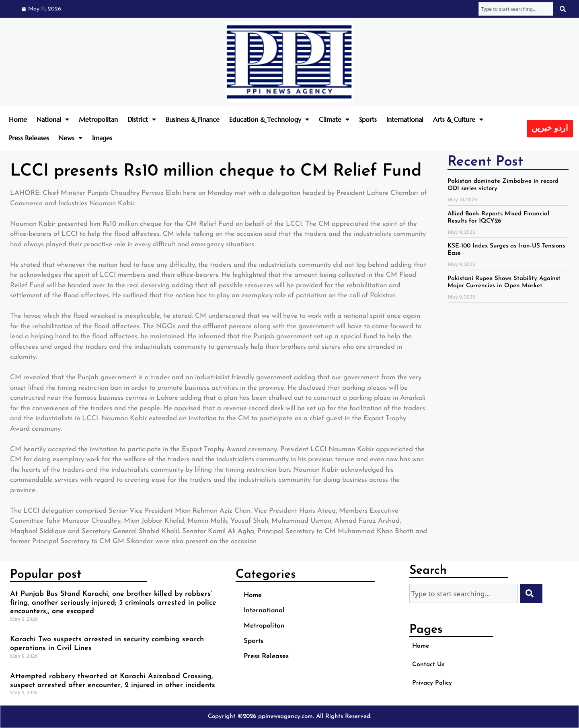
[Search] (564, 9)
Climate (334, 119)
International (405, 119)
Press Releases (29, 138)
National (53, 119)
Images (102, 138)
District (142, 119)
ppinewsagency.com (285, 717)
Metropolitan (98, 119)
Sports (368, 119)
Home (18, 119)
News (71, 138)
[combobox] (516, 9)
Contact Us (429, 664)
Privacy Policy (434, 683)
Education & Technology (269, 119)
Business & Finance (193, 119)
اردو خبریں (550, 129)
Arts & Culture (458, 119)
